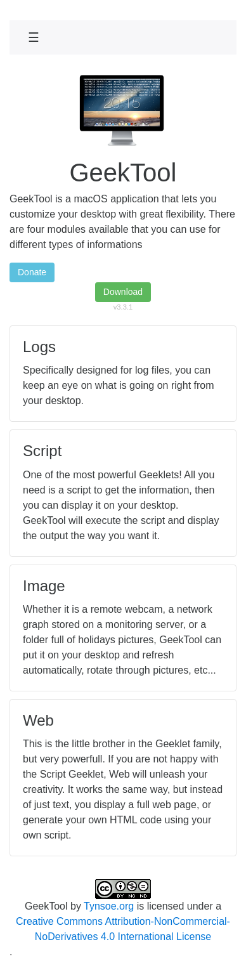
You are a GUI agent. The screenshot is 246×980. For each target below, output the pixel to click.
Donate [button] (32, 272)
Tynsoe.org (109, 906)
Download (123, 292)
